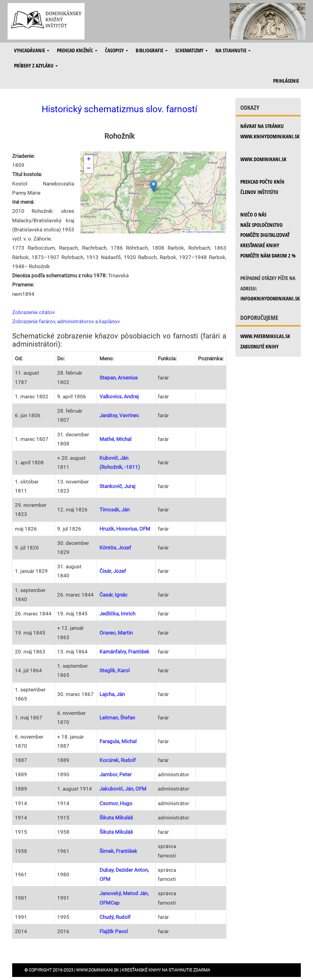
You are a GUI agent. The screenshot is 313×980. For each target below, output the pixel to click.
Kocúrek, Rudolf (118, 760)
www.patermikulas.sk (265, 336)
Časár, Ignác (113, 595)
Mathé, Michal (115, 439)
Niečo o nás (253, 215)
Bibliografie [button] (152, 50)
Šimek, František (118, 851)
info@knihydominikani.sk (270, 298)
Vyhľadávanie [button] (32, 50)
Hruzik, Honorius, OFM (125, 529)
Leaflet (187, 232)
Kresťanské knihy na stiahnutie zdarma (166, 970)
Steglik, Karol (115, 670)
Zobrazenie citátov (33, 312)
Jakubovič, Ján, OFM (123, 789)
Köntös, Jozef (115, 548)
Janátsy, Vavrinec (119, 415)
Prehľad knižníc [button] (77, 50)
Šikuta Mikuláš (116, 818)
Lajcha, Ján (112, 694)
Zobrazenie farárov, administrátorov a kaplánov (66, 321)
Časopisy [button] (117, 50)
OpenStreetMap (204, 232)
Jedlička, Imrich (117, 614)
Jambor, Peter (116, 774)
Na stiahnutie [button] (233, 50)
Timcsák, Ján (115, 510)
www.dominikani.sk (263, 159)
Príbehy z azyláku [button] (36, 66)
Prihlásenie (286, 81)
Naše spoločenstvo (261, 225)
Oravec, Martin (116, 633)
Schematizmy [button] (191, 50)
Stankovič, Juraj (117, 486)
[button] (153, 186)
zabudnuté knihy (259, 346)
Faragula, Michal (118, 741)
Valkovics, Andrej (119, 397)
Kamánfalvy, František (124, 652)
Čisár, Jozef (113, 571)
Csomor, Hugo (116, 803)
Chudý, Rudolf (115, 917)
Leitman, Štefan (117, 718)
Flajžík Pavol (114, 931)
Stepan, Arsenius (119, 378)
